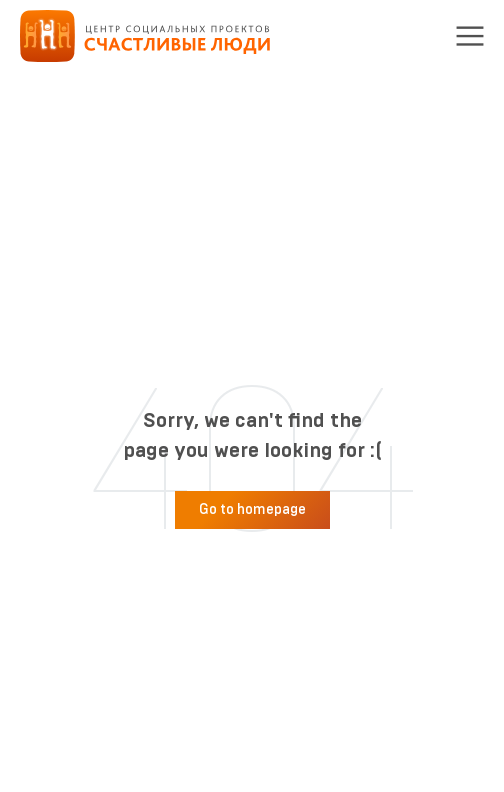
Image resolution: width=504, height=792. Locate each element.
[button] (470, 36)
